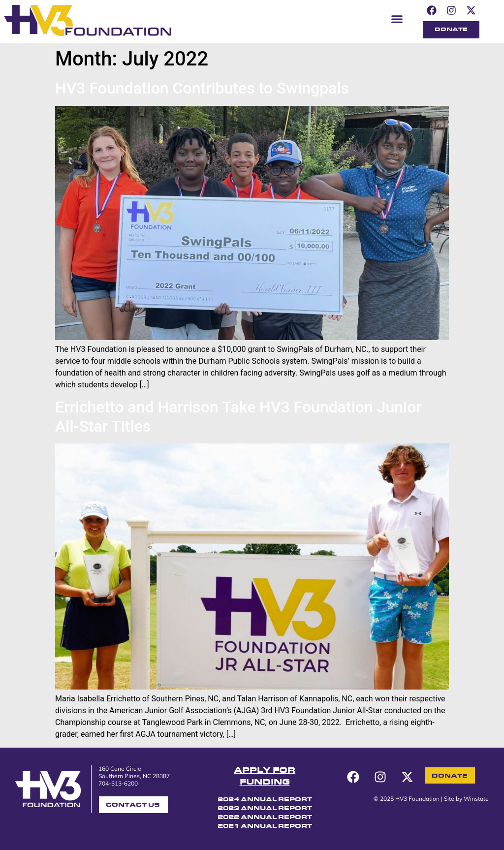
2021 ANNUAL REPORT (265, 826)
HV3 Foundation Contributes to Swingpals (202, 88)
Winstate (476, 799)
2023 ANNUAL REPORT (265, 809)
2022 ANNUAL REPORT (265, 818)
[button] (397, 19)
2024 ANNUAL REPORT (265, 800)
